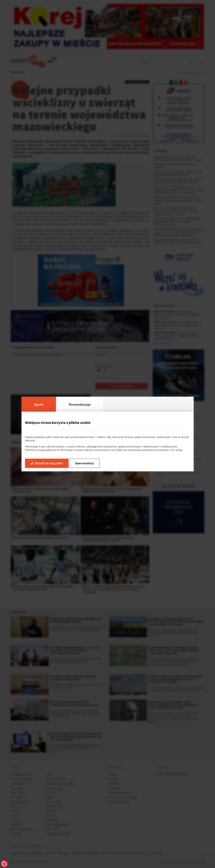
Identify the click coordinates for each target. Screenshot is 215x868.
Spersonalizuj (84, 463)
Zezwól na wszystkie (49, 463)
